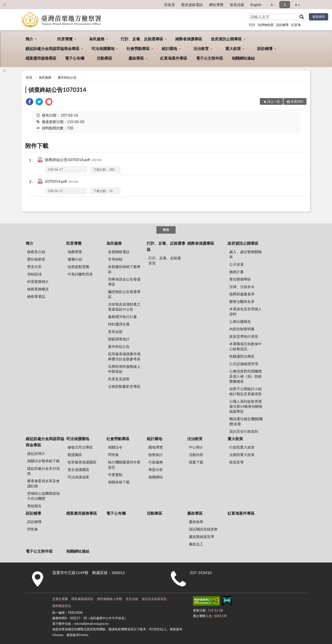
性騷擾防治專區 (242, 356)
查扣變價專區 (240, 279)
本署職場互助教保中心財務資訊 (246, 346)
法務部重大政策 (242, 455)
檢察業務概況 (38, 289)
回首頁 (169, 5)
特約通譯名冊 (119, 324)
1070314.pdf (61, 182)
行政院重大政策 (242, 447)
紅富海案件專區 (174, 58)
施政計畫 (236, 272)
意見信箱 (132, 599)
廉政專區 (136, 58)
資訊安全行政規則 (244, 431)
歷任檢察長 (36, 259)
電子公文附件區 (210, 58)
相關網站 (156, 477)
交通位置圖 (60, 599)
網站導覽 (216, 5)
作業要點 (115, 475)
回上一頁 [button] (274, 101)
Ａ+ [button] (297, 5)
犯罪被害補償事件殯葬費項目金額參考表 (124, 356)
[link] (30, 102)
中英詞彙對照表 (80, 274)
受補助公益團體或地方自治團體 (43, 496)
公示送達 (236, 264)
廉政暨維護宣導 (201, 537)
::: (5, 4)
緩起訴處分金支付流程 (43, 471)
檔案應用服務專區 (41, 58)
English (256, 5)
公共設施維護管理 (244, 364)
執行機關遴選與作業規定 (124, 465)
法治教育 (201, 48)
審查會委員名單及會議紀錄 (43, 483)
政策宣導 (236, 462)
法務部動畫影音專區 (124, 386)
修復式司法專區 (80, 447)
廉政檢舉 (196, 522)
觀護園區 (75, 455)
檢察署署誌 (36, 296)
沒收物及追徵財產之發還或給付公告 (124, 307)
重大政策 (233, 48)
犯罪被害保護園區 (82, 462)
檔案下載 (196, 462)
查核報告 (34, 506)
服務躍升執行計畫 (122, 317)
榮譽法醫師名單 (242, 301)
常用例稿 (115, 259)
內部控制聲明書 (242, 329)
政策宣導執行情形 (244, 336)
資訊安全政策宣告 (154, 599)
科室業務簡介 (38, 281)
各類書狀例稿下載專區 (124, 269)
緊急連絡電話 (192, 5)
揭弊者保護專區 (189, 39)
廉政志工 (196, 544)
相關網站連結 (243, 58)
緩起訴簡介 (36, 453)
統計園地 (169, 48)
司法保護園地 (103, 48)
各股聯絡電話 (119, 252)
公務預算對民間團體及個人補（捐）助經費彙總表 (246, 376)
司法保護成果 (78, 477)
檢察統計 (156, 455)
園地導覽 (156, 447)
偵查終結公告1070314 (57, 90)
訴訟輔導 (282, 25)
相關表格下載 (119, 482)
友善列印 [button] (297, 101)
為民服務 (97, 39)
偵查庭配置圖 (78, 267)
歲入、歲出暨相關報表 (246, 254)
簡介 (29, 39)
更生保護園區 (78, 469)
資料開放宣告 (62, 606)
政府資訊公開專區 (226, 39)
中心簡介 (196, 447)
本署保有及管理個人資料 (246, 311)
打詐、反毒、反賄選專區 (142, 39)
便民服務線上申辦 (109, 599)
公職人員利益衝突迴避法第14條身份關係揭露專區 (246, 406)
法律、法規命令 (242, 287)
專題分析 (156, 469)
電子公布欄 (75, 58)
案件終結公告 (67, 77)
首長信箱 (237, 5)
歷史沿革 (34, 267)
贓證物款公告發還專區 (124, 294)
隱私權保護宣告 (82, 599)
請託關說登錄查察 (203, 529)
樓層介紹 (75, 259)
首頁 (29, 77)
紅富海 (296, 25)
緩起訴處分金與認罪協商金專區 (52, 48)
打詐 (252, 25)
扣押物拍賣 (266, 25)
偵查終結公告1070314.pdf (73, 160)
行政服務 (156, 462)
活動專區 (104, 58)
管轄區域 (34, 274)
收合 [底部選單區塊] (166, 230)
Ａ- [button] (272, 5)
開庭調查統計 (119, 339)
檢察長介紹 (36, 252)
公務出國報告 (240, 321)
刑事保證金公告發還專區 (124, 282)
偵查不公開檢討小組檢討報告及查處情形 (246, 391)
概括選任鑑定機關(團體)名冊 (246, 421)
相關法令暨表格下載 (43, 461)
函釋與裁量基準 (242, 294)
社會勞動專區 (138, 48)
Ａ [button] (285, 5)
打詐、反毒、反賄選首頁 (165, 260)
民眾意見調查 (119, 379)
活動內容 (196, 455)
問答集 (113, 455)
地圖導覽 (75, 252)
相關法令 (115, 447)
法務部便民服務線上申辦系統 (124, 369)
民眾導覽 (65, 39)
